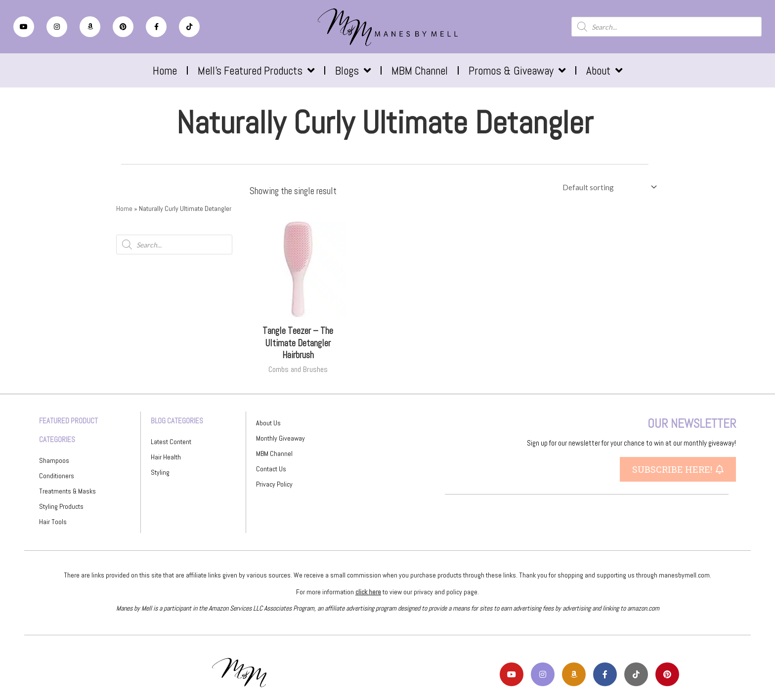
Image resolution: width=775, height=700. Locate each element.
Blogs (353, 70)
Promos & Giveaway (517, 70)
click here (368, 592)
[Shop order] (608, 187)
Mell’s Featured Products (256, 70)
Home (165, 71)
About (604, 70)
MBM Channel (420, 71)
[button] (678, 469)
